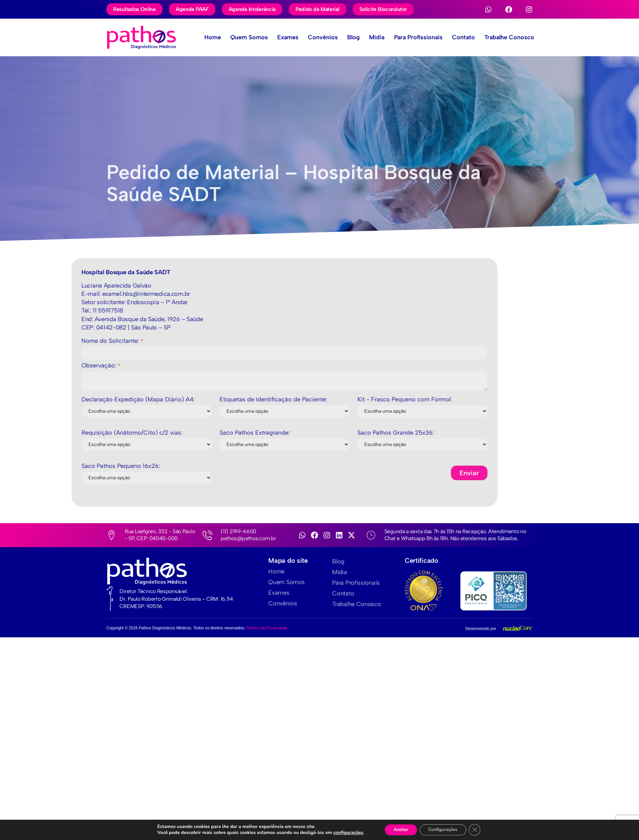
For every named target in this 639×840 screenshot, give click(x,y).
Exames (274, 37)
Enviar (154, 473)
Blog (343, 37)
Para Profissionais (412, 37)
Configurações (444, 830)
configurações (344, 833)
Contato (459, 37)
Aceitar (399, 830)
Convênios (311, 37)
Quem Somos (233, 37)
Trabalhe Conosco (507, 37)
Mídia (369, 37)
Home (195, 37)
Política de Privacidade (267, 628)
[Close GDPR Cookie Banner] (478, 830)
